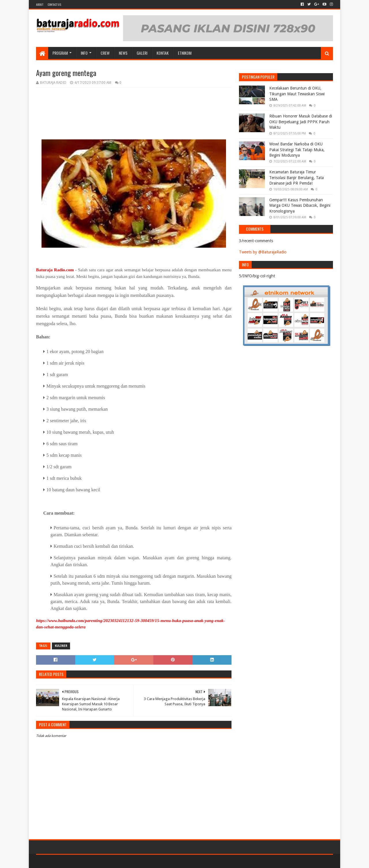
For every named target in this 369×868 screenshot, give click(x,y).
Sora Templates (68, 861)
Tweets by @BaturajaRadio (263, 252)
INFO (84, 53)
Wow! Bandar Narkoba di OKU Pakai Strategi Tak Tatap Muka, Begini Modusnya (297, 150)
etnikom (185, 53)
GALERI (142, 53)
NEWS (123, 53)
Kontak (163, 53)
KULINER (61, 646)
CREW (105, 53)
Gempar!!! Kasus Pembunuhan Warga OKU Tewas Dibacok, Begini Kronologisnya (300, 205)
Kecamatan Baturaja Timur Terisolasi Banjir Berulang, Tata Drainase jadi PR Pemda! (296, 178)
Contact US (54, 4)
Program (60, 53)
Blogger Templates (101, 861)
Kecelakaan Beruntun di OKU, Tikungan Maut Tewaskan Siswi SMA (297, 94)
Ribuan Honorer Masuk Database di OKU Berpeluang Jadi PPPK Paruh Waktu (301, 122)
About (40, 4)
